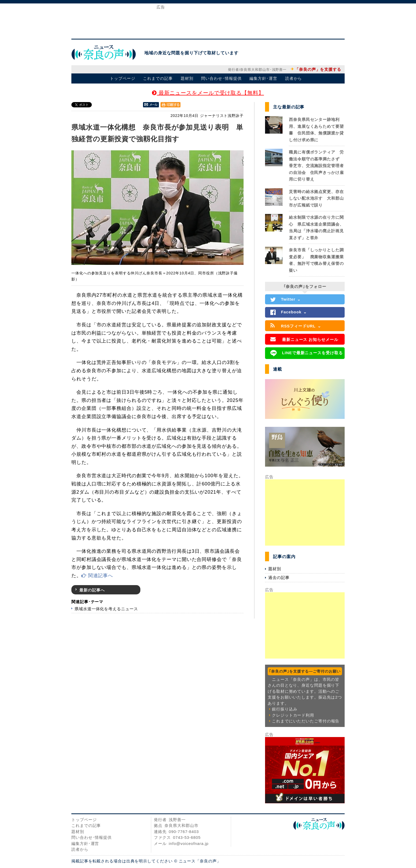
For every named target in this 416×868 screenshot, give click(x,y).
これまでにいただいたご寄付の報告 (306, 721)
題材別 (187, 78)
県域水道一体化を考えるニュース (106, 609)
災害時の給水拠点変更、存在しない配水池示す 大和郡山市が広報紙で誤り (316, 198)
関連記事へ (97, 576)
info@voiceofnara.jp (189, 843)
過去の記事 (279, 578)
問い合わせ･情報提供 (221, 78)
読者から (294, 78)
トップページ (122, 78)
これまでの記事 (158, 78)
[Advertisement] (208, 21)
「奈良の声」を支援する (318, 69)
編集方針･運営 (263, 78)
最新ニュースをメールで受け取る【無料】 (208, 93)
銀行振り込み (285, 709)
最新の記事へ (92, 590)
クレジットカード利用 (293, 715)
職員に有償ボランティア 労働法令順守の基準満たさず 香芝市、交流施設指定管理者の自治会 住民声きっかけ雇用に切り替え (316, 166)
